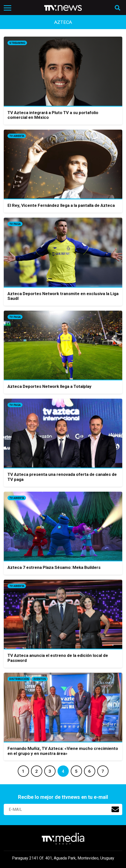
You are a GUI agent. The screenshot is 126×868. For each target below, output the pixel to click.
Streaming (17, 43)
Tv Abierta (17, 136)
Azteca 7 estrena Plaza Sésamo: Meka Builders (54, 567)
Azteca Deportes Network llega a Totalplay (49, 386)
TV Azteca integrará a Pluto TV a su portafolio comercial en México (53, 115)
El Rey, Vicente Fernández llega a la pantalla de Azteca (61, 205)
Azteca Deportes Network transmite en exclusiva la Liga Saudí (63, 296)
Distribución (19, 679)
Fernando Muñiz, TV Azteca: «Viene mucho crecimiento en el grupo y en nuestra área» (63, 751)
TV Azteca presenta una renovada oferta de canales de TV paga (62, 477)
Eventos (40, 679)
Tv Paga (15, 224)
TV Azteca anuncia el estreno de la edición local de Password (58, 658)
